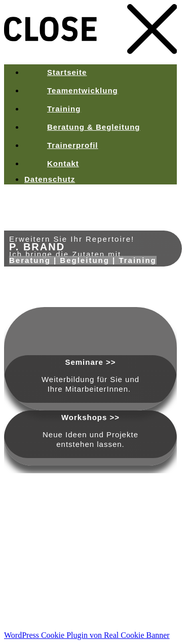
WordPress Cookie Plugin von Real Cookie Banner (87, 635)
